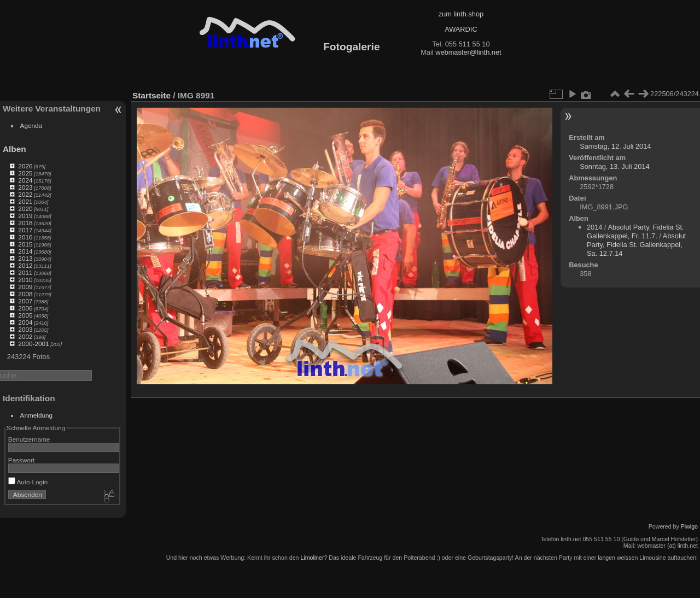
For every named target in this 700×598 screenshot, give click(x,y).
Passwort (21, 460)
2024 (25, 180)
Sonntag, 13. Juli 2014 (614, 166)
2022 (25, 194)
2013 (25, 258)
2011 (25, 272)
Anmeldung (37, 415)
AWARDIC (461, 29)
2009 (25, 287)
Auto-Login (28, 482)
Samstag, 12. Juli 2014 (615, 146)
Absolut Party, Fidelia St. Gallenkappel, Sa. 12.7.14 (636, 245)
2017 (25, 230)
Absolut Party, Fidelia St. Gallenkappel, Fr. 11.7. (635, 231)
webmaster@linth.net (468, 52)
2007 (25, 301)
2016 (25, 237)
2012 (25, 265)
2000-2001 (33, 344)
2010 (25, 280)
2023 (25, 187)
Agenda (31, 125)
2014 (25, 251)
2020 (25, 209)
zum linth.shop (461, 14)
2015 (25, 244)
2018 (25, 223)
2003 (25, 329)
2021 (25, 201)
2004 (25, 322)
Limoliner (312, 558)
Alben (14, 149)
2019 (25, 216)
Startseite (151, 95)
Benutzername (29, 439)
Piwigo (689, 526)
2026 (25, 166)
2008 (25, 294)
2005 (25, 315)
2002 (25, 336)
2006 (25, 308)
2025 (25, 173)
